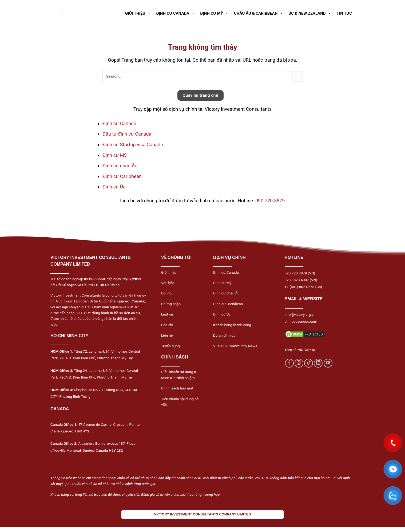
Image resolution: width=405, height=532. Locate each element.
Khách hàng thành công (232, 325)
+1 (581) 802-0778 (300, 287)
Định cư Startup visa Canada (133, 145)
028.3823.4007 (297, 280)
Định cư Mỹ (114, 155)
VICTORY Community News (235, 346)
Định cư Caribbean (122, 176)
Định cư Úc (114, 187)
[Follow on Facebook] (289, 363)
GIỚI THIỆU (138, 13)
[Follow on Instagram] (299, 363)
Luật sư (167, 314)
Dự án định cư (224, 335)
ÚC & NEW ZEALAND (310, 13)
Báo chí (167, 325)
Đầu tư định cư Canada (127, 134)
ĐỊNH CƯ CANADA (175, 13)
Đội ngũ (167, 293)
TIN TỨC (344, 13)
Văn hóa (168, 283)
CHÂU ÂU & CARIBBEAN (259, 13)
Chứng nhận (171, 304)
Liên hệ (167, 335)
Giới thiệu (169, 272)
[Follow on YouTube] (328, 363)
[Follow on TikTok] (309, 363)
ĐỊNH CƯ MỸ (214, 13)
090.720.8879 (270, 201)
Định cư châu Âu (120, 166)
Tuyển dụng (170, 346)
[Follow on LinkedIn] (318, 363)
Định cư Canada (119, 123)
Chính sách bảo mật (177, 388)
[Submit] (297, 76)
